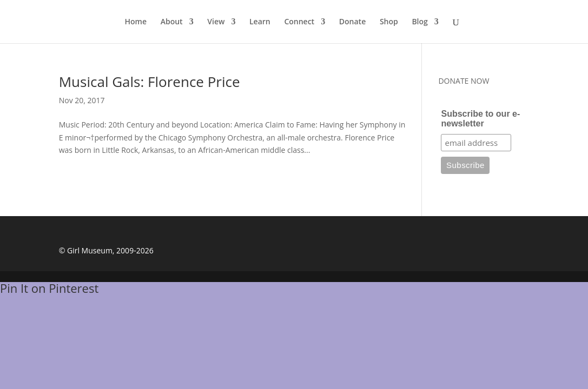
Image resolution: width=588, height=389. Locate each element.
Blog (419, 22)
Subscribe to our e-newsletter (480, 119)
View (216, 22)
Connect (299, 22)
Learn (260, 22)
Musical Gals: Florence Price (150, 82)
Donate (352, 22)
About (172, 22)
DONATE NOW (464, 81)
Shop (389, 22)
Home (136, 22)
